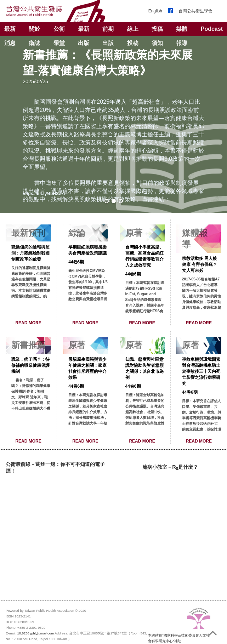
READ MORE (28, 323)
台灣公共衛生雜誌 (34, 11)
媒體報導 (182, 36)
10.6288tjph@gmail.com (36, 633)
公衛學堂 (59, 36)
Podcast (212, 29)
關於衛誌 (34, 36)
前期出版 (108, 36)
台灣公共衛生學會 (195, 11)
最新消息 (10, 36)
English (155, 11)
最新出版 (84, 36)
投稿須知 (157, 36)
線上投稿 (133, 36)
